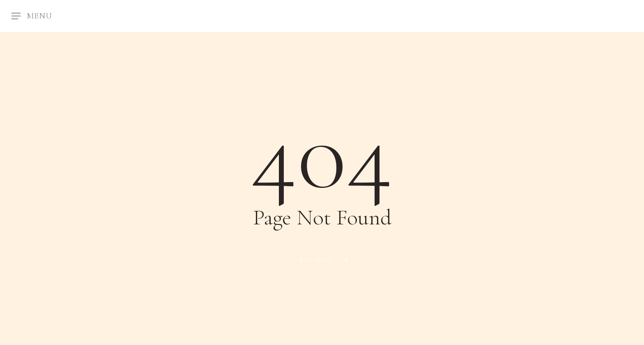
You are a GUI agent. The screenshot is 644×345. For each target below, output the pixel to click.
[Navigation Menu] (32, 16)
